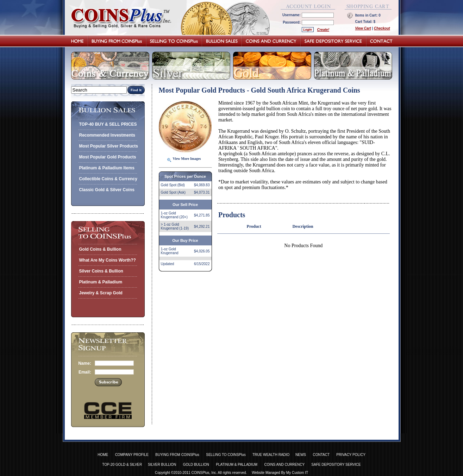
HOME (103, 455)
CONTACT (321, 455)
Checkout (382, 28)
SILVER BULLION (162, 465)
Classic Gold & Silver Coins (107, 190)
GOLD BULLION (196, 465)
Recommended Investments (107, 135)
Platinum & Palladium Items (107, 168)
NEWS (301, 455)
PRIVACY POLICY (351, 455)
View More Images (187, 159)
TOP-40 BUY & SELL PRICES (108, 124)
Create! (323, 30)
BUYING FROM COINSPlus (177, 455)
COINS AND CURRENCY (284, 465)
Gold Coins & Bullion (100, 249)
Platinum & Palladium (101, 282)
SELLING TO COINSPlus (226, 455)
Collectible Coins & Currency (108, 179)
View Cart (363, 28)
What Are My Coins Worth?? (108, 260)
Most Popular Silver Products (109, 146)
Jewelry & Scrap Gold (101, 293)
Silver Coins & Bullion (101, 271)
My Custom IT (297, 473)
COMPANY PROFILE (132, 455)
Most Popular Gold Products (108, 157)
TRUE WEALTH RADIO (271, 455)
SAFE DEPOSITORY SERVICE (336, 465)
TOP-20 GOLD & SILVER (122, 465)
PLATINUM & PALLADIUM (237, 465)
